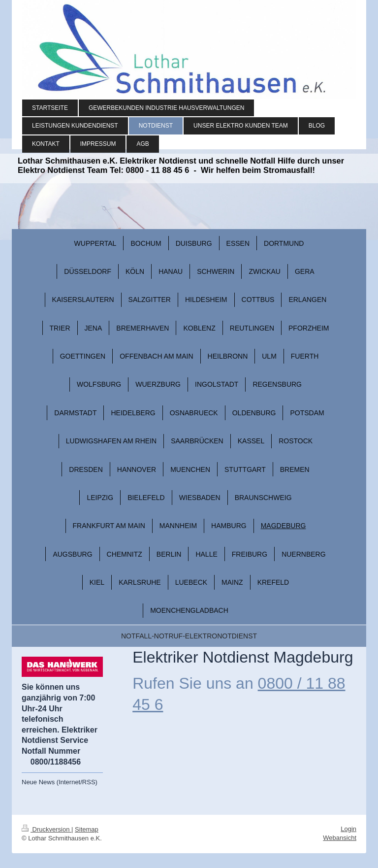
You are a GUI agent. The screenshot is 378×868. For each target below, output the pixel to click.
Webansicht (340, 838)
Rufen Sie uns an (193, 683)
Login (348, 829)
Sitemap (87, 829)
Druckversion (47, 829)
